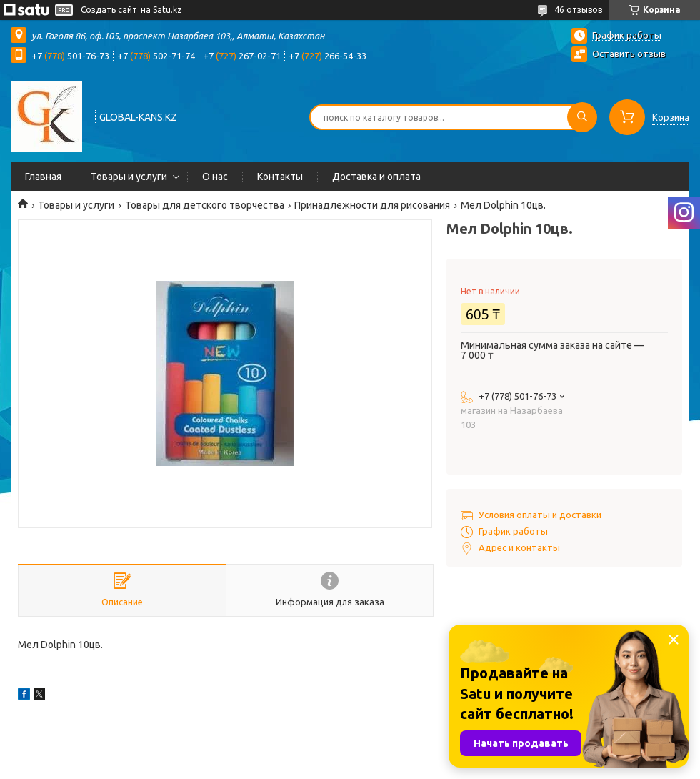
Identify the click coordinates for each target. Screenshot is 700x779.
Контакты (280, 177)
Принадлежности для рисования (372, 205)
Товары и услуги (129, 177)
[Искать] (582, 117)
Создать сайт (109, 10)
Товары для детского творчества (205, 205)
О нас (215, 177)
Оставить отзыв (629, 54)
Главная (43, 177)
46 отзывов (578, 10)
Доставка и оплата (376, 177)
